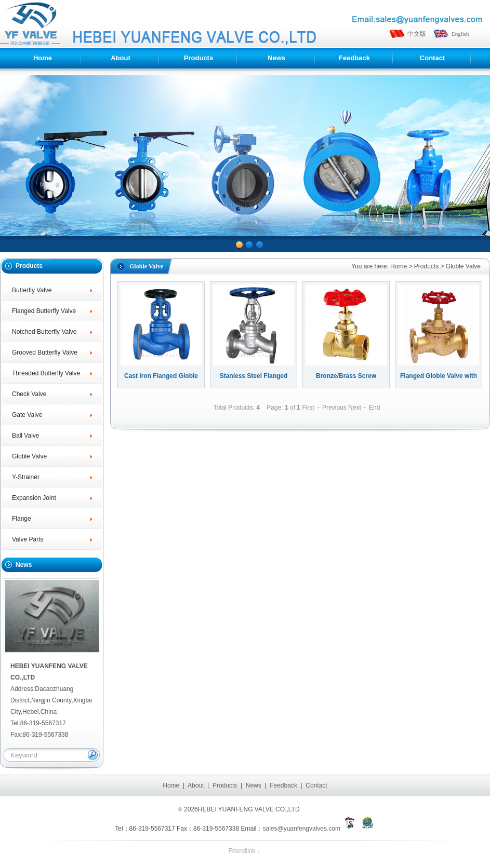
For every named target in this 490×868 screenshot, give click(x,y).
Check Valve (29, 394)
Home (399, 266)
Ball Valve (25, 436)
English (460, 34)
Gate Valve (27, 415)
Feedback (283, 785)
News (254, 785)
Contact (316, 785)
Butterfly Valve (32, 290)
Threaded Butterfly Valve (46, 373)
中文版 (417, 34)
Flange (22, 519)
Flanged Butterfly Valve (44, 311)
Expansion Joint (34, 498)
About (196, 785)
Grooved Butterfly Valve (45, 352)
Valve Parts (28, 539)
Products (426, 266)
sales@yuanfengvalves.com (301, 829)
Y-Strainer (26, 477)
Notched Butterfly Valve (44, 332)
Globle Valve (29, 456)
